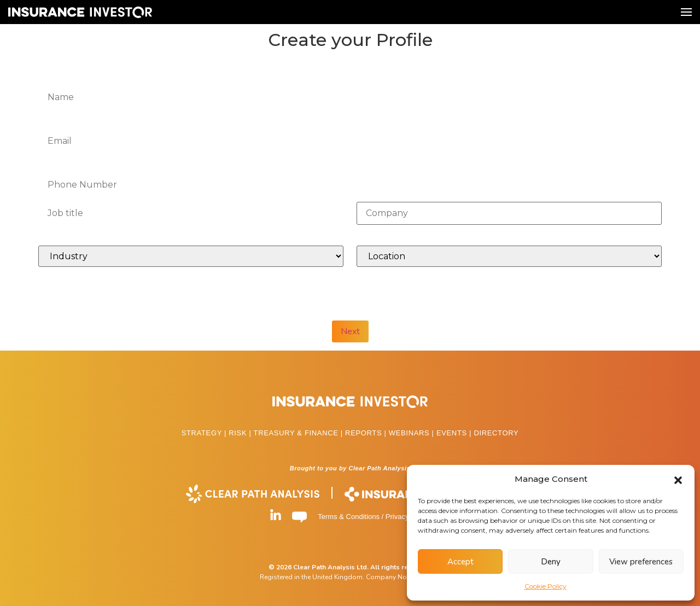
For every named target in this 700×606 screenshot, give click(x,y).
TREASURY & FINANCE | (300, 433)
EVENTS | (455, 433)
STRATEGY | (205, 433)
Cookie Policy (546, 586)
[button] (678, 479)
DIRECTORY (496, 433)
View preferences (641, 562)
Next (350, 331)
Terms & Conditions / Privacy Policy (374, 517)
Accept (460, 562)
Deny (551, 562)
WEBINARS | (413, 433)
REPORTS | (367, 433)
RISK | (241, 433)
